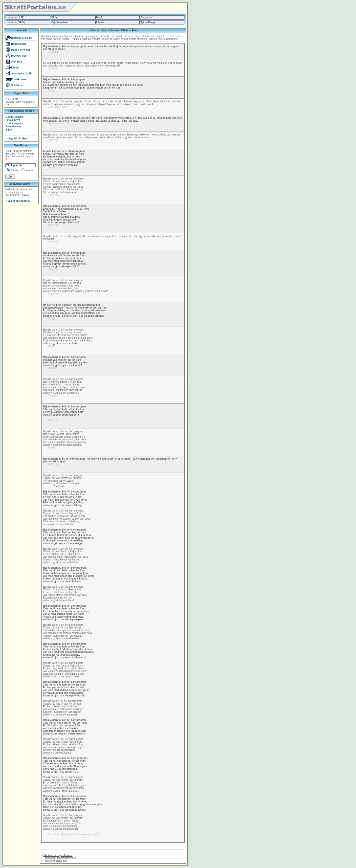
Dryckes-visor (60, 22)
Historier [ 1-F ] (15, 17)
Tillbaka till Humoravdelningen (60, 858)
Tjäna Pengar (149, 22)
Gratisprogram (14, 123)
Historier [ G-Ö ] (16, 22)
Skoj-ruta (146, 17)
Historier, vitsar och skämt (105, 31)
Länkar (100, 22)
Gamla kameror (15, 117)
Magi (99, 17)
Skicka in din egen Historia (58, 855)
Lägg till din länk (17, 139)
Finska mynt (13, 120)
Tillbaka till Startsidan (55, 861)
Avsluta (29, 170)
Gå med (15, 170)
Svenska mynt (14, 126)
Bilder (55, 17)
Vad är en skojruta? (18, 201)
